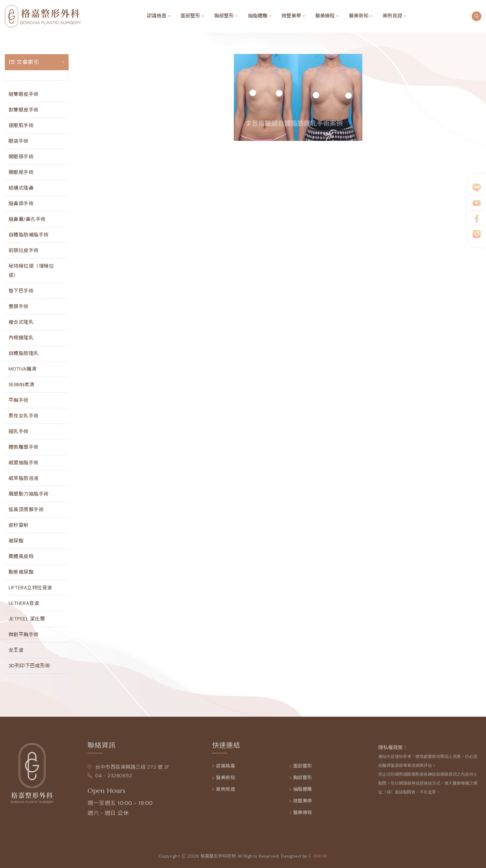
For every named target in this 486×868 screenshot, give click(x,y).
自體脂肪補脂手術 (29, 235)
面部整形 (190, 16)
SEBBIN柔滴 (22, 385)
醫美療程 (325, 16)
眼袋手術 (19, 141)
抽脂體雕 (258, 16)
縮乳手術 (19, 431)
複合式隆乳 (21, 322)
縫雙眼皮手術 (24, 94)
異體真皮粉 (21, 556)
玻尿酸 (16, 541)
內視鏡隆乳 (21, 338)
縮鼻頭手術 (21, 204)
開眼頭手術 (21, 157)
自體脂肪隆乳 (24, 353)
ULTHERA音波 (24, 603)
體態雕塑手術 (24, 447)
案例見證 (392, 16)
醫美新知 (359, 16)
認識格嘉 (157, 16)
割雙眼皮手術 (24, 110)
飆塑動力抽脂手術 (29, 494)
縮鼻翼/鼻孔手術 (27, 219)
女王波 (16, 650)
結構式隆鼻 (21, 188)
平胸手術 (19, 400)
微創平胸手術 (24, 634)
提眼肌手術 (21, 125)
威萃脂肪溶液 (24, 478)
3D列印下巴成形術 (30, 666)
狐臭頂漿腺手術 (26, 509)
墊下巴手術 (21, 291)
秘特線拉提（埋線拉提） (31, 271)
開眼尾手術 (21, 172)
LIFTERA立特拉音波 (30, 588)
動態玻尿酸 (21, 572)
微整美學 (291, 16)
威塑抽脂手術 (24, 463)
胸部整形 (224, 16)
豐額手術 (19, 306)
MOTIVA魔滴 (23, 369)
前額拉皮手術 (24, 250)
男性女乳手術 (24, 416)
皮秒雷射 (19, 525)
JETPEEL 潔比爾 (27, 619)
